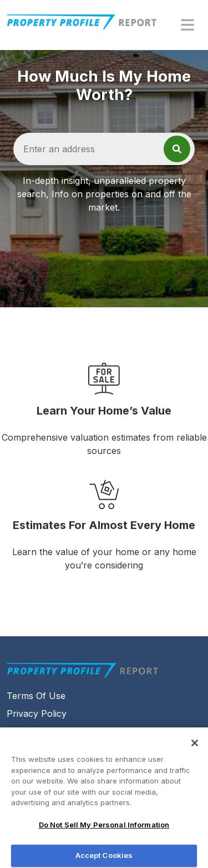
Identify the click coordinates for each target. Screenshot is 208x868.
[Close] (195, 747)
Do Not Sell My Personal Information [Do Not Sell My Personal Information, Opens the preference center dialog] (104, 829)
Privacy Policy (37, 714)
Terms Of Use (36, 696)
